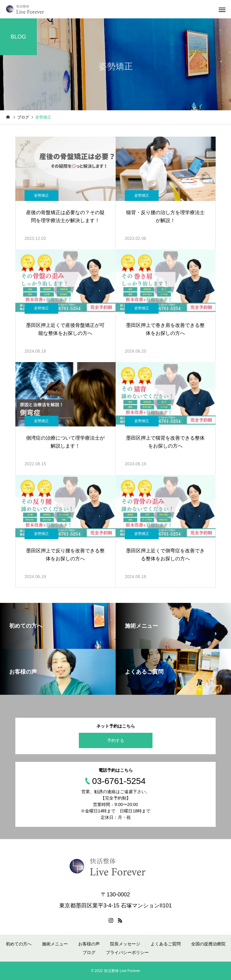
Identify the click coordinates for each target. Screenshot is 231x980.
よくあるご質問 (166, 944)
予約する (116, 740)
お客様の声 (89, 944)
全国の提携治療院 (208, 944)
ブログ (89, 952)
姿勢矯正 (41, 195)
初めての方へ (19, 944)
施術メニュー (55, 944)
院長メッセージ (125, 944)
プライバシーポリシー (127, 952)
